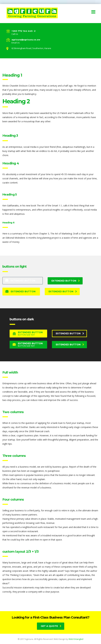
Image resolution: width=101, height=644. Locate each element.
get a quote (51, 626)
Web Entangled (76, 639)
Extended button (20, 280)
